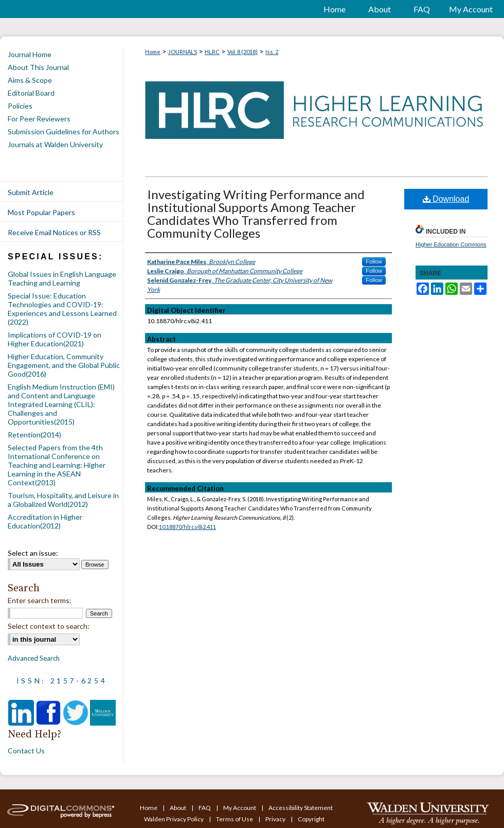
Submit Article (31, 192)
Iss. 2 (272, 52)
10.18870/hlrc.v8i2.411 (187, 527)
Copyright (311, 819)
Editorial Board (31, 93)
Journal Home (30, 54)
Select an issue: (33, 553)
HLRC (212, 52)
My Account (240, 808)
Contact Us (26, 751)
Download (446, 199)
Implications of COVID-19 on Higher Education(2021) (55, 339)
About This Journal (38, 67)
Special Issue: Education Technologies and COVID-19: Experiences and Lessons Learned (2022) (62, 309)
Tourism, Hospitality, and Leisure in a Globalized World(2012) (63, 500)
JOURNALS (183, 52)
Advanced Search (34, 658)
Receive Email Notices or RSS (54, 232)
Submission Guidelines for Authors (64, 131)
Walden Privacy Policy (174, 819)
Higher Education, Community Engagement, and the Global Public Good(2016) (64, 365)
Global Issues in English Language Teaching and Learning (62, 278)
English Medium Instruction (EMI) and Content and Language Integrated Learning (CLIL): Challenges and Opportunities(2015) (61, 404)
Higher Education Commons (451, 244)
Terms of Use (235, 819)
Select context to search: (49, 626)
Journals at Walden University (55, 144)
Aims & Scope (30, 80)
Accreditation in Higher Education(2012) (45, 521)
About (178, 808)
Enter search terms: (40, 600)
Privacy (276, 819)
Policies (20, 106)
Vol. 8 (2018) (242, 52)
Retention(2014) (34, 435)
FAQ (205, 808)
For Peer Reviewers (39, 119)
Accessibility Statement (301, 808)
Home (153, 52)
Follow (374, 261)
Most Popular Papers (41, 212)
